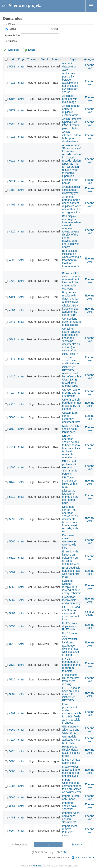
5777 (12, 110)
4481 (12, 817)
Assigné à (90, 59)
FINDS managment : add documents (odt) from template (71, 665)
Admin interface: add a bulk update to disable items (71, 137)
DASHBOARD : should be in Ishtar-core (71, 429)
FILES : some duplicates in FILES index (70, 626)
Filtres (12, 24)
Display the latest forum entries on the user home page (70, 497)
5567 (12, 600)
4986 (12, 786)
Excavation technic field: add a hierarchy (71, 600)
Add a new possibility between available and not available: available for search (70, 83)
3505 (12, 467)
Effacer (32, 50)
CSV (85, 858)
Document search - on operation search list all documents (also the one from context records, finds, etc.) (71, 519)
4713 (12, 404)
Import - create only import (71, 797)
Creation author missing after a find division (71, 393)
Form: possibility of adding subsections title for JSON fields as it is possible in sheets (72, 713)
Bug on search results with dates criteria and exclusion (71, 297)
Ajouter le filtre (13, 35)
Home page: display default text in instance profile (71, 751)
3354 (12, 806)
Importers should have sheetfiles (69, 806)
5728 (12, 751)
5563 (12, 587)
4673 (12, 359)
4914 (12, 393)
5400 (12, 761)
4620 (12, 281)
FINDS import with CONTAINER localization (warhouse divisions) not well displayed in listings (70, 644)
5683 (12, 67)
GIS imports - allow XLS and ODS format (71, 730)
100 (63, 852)
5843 (12, 339)
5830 (12, 679)
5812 (12, 497)
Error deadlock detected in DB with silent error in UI (71, 572)
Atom (77, 858)
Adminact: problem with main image (70, 99)
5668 (12, 417)
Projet (22, 59)
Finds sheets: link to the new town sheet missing (71, 679)
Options (12, 41)
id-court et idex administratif (71, 761)
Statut (12, 29)
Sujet (73, 59)
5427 (12, 181)
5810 (12, 558)
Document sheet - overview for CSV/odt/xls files (69, 541)
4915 (12, 137)
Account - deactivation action (69, 67)
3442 (12, 482)
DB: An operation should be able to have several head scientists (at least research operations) (71, 447)
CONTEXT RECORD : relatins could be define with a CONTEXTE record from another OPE (72, 376)
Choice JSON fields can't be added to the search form (70, 310)
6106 (12, 99)
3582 (12, 694)
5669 (12, 730)
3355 (12, 626)
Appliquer (14, 50)
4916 (12, 83)
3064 (12, 613)
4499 (12, 205)
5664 (12, 831)
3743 (12, 322)
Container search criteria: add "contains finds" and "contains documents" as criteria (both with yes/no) (71, 339)
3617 (12, 740)
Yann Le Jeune (90, 613)
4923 (12, 260)
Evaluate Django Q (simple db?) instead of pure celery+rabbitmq (72, 587)
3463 (12, 429)
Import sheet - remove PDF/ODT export (70, 831)
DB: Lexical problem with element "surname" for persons (70, 467)
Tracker (32, 59)
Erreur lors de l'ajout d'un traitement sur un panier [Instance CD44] (72, 558)
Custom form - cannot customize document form (71, 417)
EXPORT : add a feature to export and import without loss (71, 613)
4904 (12, 310)
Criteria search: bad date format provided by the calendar (72, 404)
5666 (12, 797)
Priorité (56, 59)
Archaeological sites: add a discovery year (71, 190)
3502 (12, 572)
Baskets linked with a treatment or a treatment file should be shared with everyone (72, 281)
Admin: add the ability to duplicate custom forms (71, 110)
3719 (12, 644)
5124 (12, 297)
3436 (12, 376)
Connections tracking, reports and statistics (72, 322)
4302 (12, 713)
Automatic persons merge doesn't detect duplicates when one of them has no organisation (72, 205)
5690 (12, 541)
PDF (92, 858)
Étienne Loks (90, 67)
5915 (12, 161)
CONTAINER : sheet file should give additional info (71, 359)
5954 (12, 124)
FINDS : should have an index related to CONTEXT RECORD (71, 694)
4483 (12, 190)
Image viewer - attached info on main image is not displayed (72, 771)
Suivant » (77, 844)
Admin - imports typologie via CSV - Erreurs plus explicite (72, 124)
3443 (12, 447)
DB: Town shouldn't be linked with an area (70, 482)
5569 (12, 771)
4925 (12, 232)
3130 (12, 665)
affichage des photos (70, 181)
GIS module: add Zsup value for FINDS (71, 740)
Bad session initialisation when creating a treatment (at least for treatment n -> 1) (72, 260)
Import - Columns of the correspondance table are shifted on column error (72, 786)
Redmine (37, 866)
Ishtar (21, 67)
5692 (12, 519)
